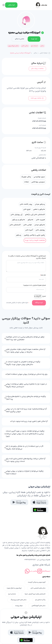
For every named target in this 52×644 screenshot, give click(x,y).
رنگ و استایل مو (40, 600)
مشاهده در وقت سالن (37, 69)
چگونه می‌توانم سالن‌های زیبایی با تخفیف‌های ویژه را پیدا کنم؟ (26, 398)
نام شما (43, 275)
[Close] (26, 613)
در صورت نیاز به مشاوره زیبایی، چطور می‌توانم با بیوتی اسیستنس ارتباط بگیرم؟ (26, 385)
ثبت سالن (11, 5)
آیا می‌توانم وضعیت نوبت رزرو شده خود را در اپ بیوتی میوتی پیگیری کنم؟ (26, 410)
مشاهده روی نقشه (37, 98)
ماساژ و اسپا (12, 594)
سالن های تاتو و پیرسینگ (19, 600)
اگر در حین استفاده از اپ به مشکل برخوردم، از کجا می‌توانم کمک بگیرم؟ (25, 448)
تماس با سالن (19, 39)
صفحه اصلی (45, 53)
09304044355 (39, 121)
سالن (35, 53)
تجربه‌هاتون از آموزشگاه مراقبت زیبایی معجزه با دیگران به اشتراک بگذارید (27, 257)
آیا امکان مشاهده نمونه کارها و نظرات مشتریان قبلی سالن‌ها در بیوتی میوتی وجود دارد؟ (25, 351)
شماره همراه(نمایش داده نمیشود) (34, 285)
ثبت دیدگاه (39, 303)
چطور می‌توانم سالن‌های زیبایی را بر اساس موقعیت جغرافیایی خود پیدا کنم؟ (25, 338)
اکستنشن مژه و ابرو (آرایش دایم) (35, 594)
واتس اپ (31, 571)
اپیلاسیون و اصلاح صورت (14, 588)
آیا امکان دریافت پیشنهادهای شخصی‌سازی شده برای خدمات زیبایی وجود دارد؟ (26, 460)
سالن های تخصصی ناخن (38, 588)
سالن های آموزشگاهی (38, 606)
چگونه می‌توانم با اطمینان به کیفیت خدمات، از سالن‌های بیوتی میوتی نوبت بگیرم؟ (23, 363)
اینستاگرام (44, 571)
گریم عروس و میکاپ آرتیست (37, 582)
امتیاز (44, 296)
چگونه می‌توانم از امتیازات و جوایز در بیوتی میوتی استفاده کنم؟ (25, 472)
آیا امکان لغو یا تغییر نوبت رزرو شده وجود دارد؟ (30, 421)
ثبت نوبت (34, 39)
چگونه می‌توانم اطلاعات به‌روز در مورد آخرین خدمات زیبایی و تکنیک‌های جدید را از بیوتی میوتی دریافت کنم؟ (25, 434)
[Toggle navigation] (3, 5)
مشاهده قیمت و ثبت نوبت (35, 240)
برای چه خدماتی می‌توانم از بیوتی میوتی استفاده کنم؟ (27, 374)
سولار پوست (19, 606)
